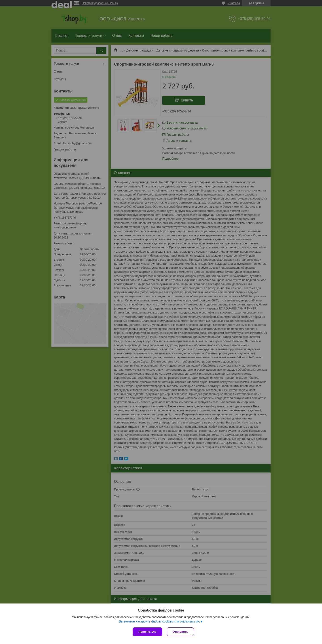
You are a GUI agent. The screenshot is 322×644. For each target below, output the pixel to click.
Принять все (147, 632)
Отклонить (180, 632)
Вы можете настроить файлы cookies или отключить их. (159, 621)
